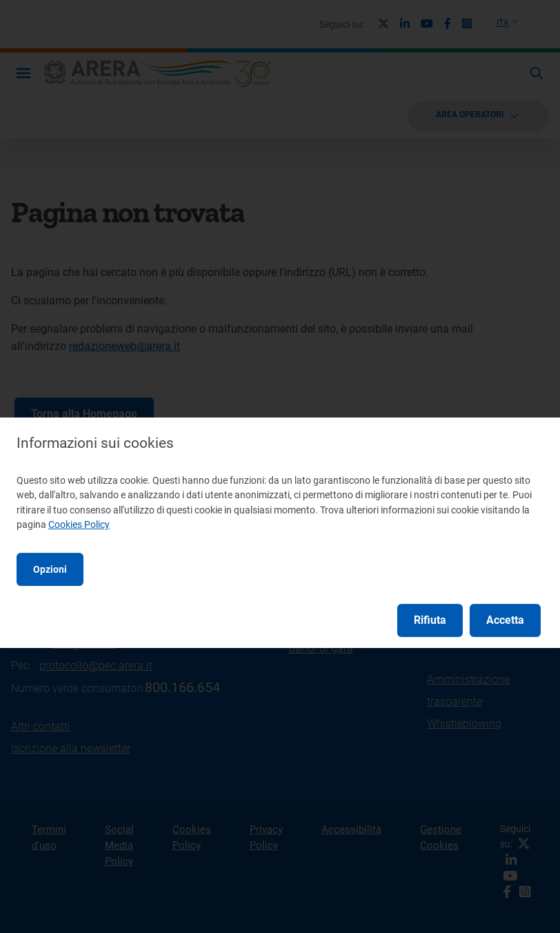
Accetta (505, 620)
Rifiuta (430, 620)
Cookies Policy (79, 524)
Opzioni (50, 569)
